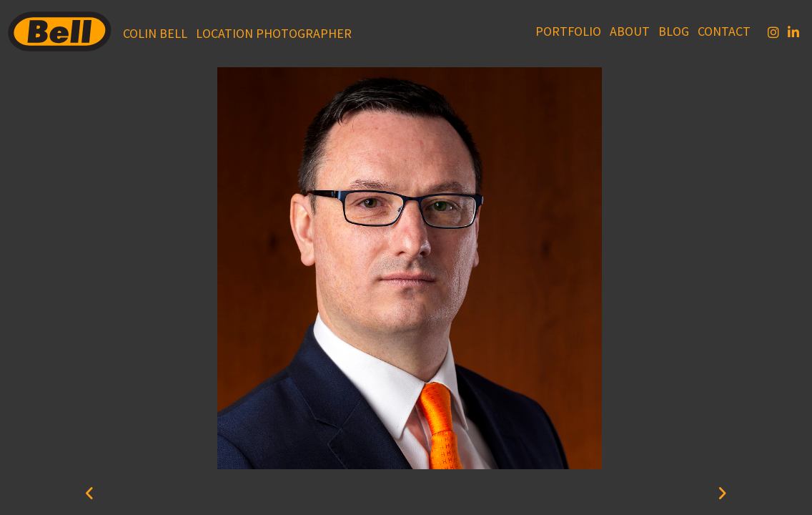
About (630, 32)
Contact (724, 32)
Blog (674, 32)
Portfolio (568, 32)
